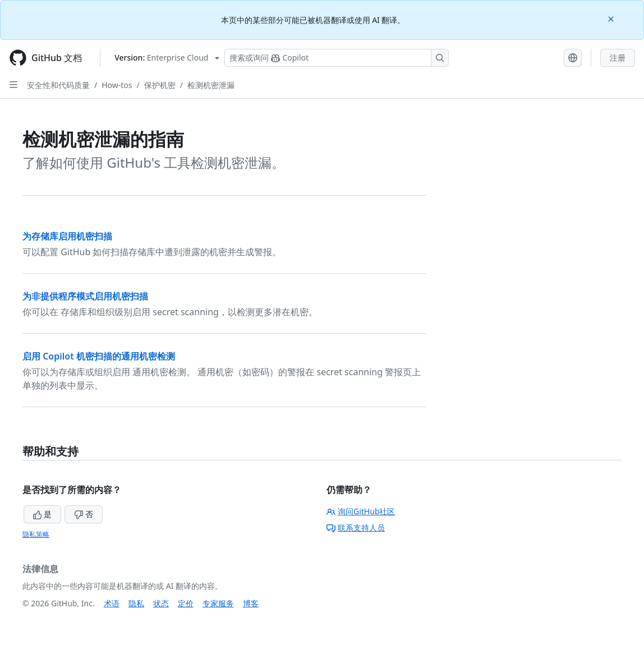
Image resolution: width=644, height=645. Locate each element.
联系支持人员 (356, 527)
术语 (112, 603)
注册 (618, 57)
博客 (251, 603)
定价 (186, 603)
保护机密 (160, 85)
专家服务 (218, 603)
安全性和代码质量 (58, 85)
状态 (161, 603)
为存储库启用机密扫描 (67, 236)
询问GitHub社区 (361, 511)
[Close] (612, 18)
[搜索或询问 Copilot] (337, 58)
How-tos (117, 85)
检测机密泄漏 (211, 85)
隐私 (136, 603)
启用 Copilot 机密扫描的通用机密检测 (99, 356)
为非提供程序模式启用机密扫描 (85, 296)
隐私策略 (36, 534)
